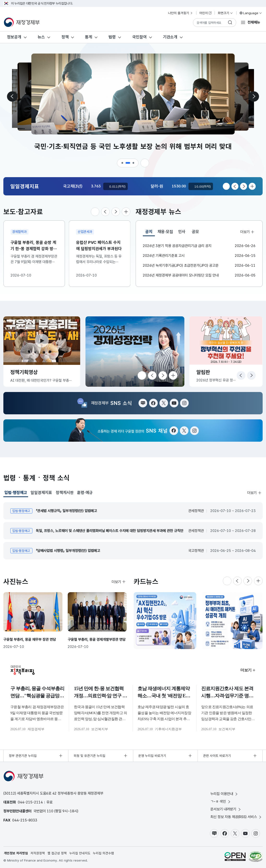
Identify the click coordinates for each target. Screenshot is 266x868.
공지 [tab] (150, 233)
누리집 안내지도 (80, 853)
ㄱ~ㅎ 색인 (221, 801)
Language (251, 13)
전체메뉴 (254, 22)
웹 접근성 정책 (57, 853)
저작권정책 (38, 853)
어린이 (206, 13)
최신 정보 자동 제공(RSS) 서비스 (236, 817)
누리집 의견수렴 (103, 853)
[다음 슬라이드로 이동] (254, 96)
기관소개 (170, 37)
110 (50, 811)
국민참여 (139, 37)
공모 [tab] (195, 232)
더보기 (248, 232)
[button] (123, 163)
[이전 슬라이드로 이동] (12, 96)
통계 (89, 37)
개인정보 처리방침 (16, 853)
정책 (65, 37)
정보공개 (14, 37)
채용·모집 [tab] (165, 232)
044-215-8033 (25, 820)
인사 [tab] (182, 232)
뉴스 (41, 37)
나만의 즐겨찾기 (181, 13)
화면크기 (225, 13)
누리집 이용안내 (224, 794)
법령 (112, 37)
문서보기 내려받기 (226, 809)
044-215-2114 (30, 802)
